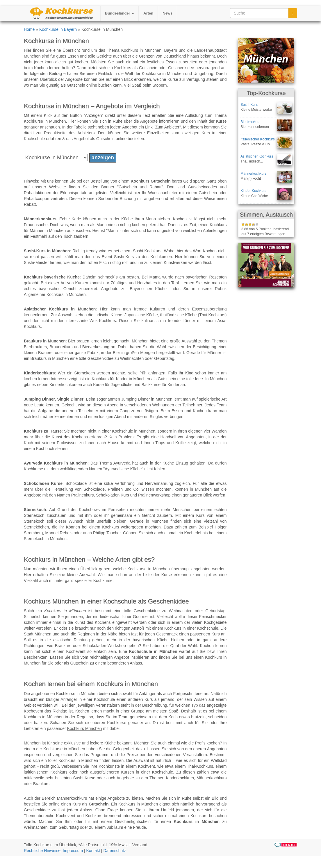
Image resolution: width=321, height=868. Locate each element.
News (167, 13)
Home (29, 29)
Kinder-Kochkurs (253, 191)
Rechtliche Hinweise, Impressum (53, 851)
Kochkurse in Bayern (58, 29)
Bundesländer (120, 13)
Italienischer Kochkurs (257, 139)
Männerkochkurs (253, 174)
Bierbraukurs (250, 122)
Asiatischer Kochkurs (257, 156)
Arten (148, 13)
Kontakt (93, 851)
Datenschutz (115, 851)
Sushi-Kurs (249, 105)
